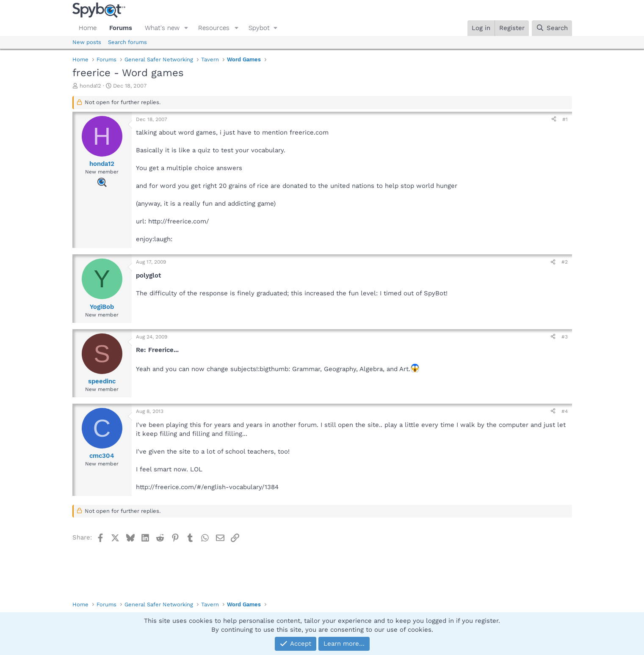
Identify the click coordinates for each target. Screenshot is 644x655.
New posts (87, 42)
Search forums (127, 42)
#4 (565, 411)
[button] (186, 28)
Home (88, 28)
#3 (565, 337)
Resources (214, 28)
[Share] (554, 120)
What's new (162, 28)
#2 (565, 262)
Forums (121, 28)
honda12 (90, 86)
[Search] (552, 28)
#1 (565, 119)
